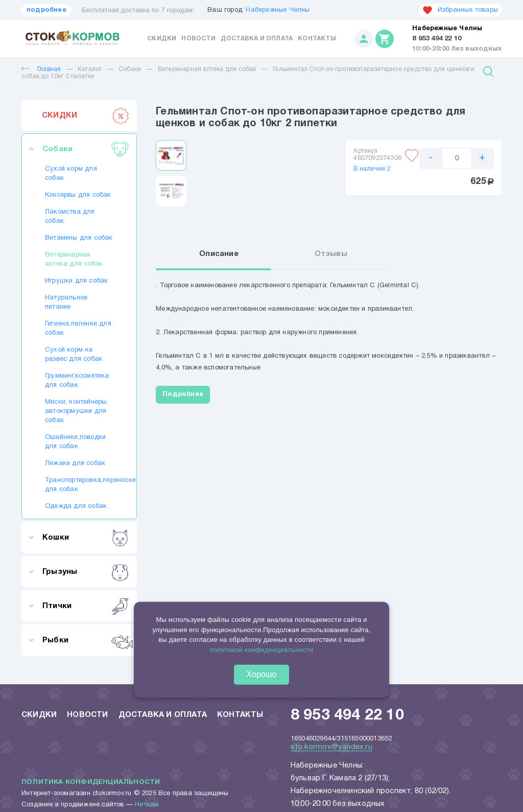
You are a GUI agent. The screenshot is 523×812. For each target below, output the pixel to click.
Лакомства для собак (70, 217)
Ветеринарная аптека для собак (207, 69)
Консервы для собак (78, 195)
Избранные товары (460, 10)
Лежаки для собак (75, 463)
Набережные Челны (278, 10)
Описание (219, 254)
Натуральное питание (66, 303)
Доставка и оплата (257, 39)
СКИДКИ (86, 115)
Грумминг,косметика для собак (77, 381)
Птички (86, 606)
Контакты (317, 39)
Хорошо (262, 674)
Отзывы (331, 254)
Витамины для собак (79, 238)
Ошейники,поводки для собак (75, 442)
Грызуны (86, 572)
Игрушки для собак (76, 281)
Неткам (147, 805)
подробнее (46, 10)
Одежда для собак (76, 506)
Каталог (90, 69)
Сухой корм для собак (71, 174)
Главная (41, 69)
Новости (198, 39)
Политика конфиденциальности (91, 782)
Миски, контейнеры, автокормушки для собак (77, 411)
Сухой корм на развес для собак (74, 355)
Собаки (130, 69)
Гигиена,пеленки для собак (78, 329)
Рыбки (86, 640)
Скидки (162, 39)
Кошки (86, 538)
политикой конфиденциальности (261, 649)
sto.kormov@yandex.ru (331, 747)
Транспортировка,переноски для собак (79, 485)
